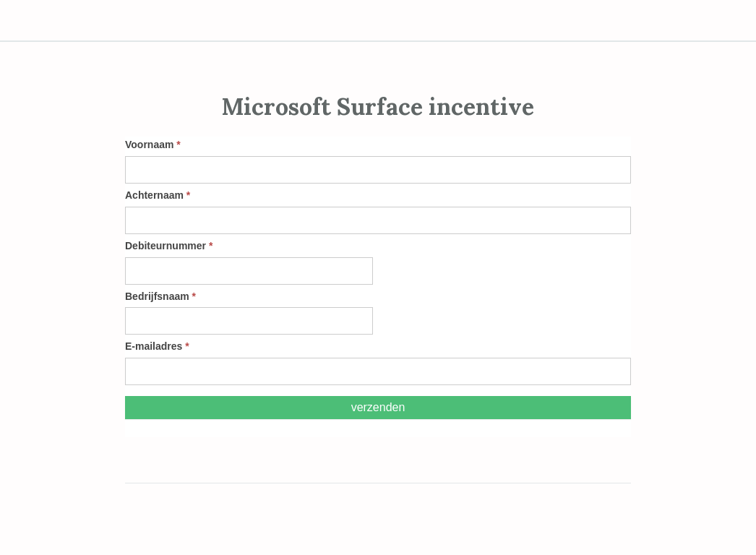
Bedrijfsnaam (160, 296)
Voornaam (153, 145)
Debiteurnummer (169, 246)
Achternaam (158, 195)
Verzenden (378, 407)
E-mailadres (157, 346)
